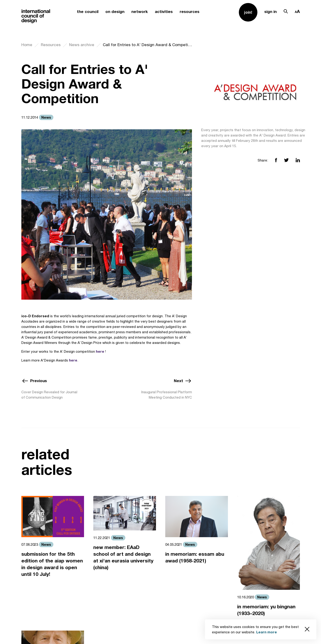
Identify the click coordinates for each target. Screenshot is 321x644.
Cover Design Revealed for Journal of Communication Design (49, 395)
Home (27, 45)
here (100, 351)
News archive (82, 45)
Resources (51, 45)
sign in (271, 11)
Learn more (267, 632)
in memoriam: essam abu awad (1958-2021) (195, 557)
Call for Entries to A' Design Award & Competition (147, 45)
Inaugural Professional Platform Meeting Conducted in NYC (167, 395)
